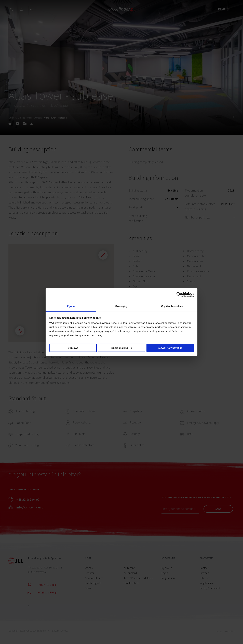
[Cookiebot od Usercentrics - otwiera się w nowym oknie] (179, 295)
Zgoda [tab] (71, 306)
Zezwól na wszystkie (170, 348)
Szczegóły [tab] (121, 306)
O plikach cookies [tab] (172, 306)
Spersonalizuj (122, 348)
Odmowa (73, 348)
